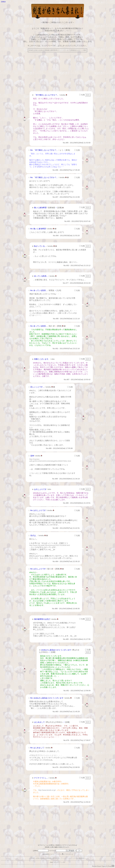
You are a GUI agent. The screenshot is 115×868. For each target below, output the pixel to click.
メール (75, 858)
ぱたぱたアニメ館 (59, 862)
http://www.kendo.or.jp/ (47, 790)
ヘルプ (68, 50)
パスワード (58, 851)
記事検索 (47, 50)
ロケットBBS (82, 50)
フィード (62, 50)
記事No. (41, 851)
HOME (31, 50)
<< (56, 854)
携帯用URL (54, 50)
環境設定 (74, 50)
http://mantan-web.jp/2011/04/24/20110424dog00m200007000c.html (50, 460)
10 (69, 854)
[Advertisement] (57, 71)
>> (71, 854)
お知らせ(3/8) (38, 50)
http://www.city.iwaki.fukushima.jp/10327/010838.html (50, 545)
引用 (82, 95)
